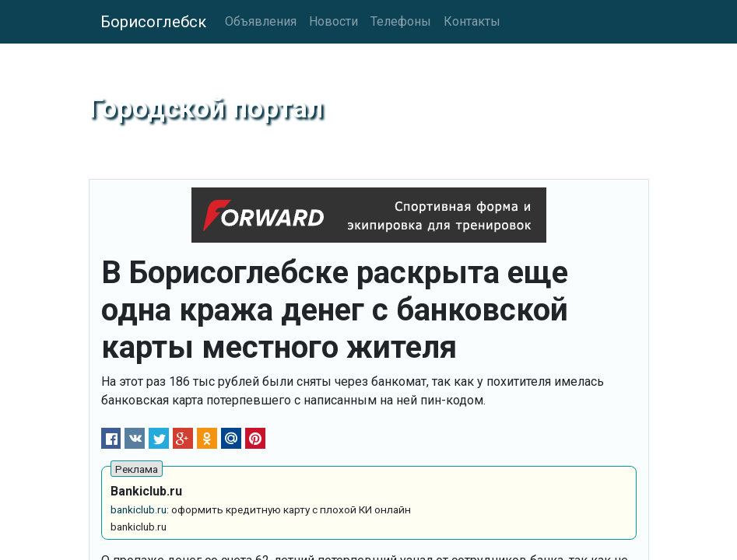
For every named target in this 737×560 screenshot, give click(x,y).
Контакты (472, 21)
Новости (333, 21)
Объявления (261, 21)
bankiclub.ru (139, 509)
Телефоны (401, 21)
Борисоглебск (153, 22)
